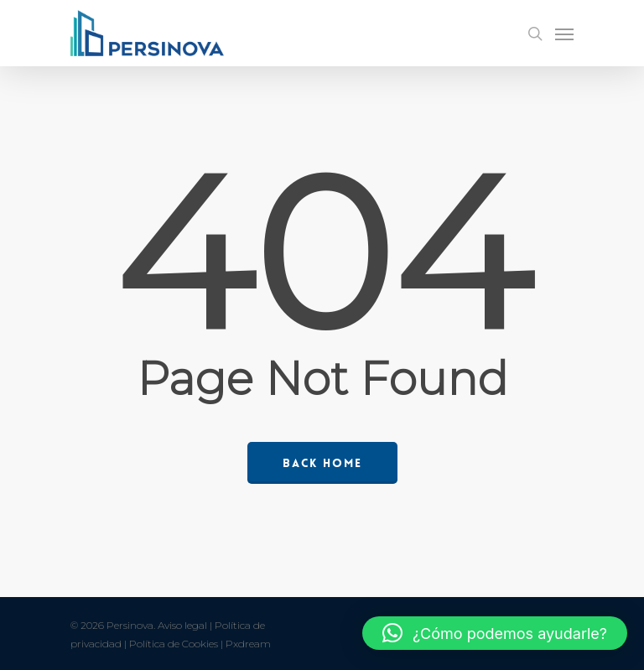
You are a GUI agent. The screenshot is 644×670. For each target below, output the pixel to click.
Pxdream (248, 644)
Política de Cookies (174, 644)
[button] (495, 633)
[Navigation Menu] (564, 34)
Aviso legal (182, 625)
